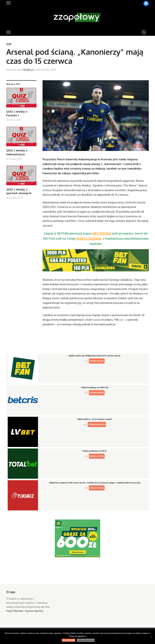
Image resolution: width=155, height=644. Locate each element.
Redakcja (28, 70)
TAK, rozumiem (69, 640)
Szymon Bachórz (34, 611)
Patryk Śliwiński (15, 611)
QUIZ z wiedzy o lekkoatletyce (17, 152)
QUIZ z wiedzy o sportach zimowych (19, 191)
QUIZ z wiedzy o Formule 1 (17, 113)
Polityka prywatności (86, 640)
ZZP (9, 44)
